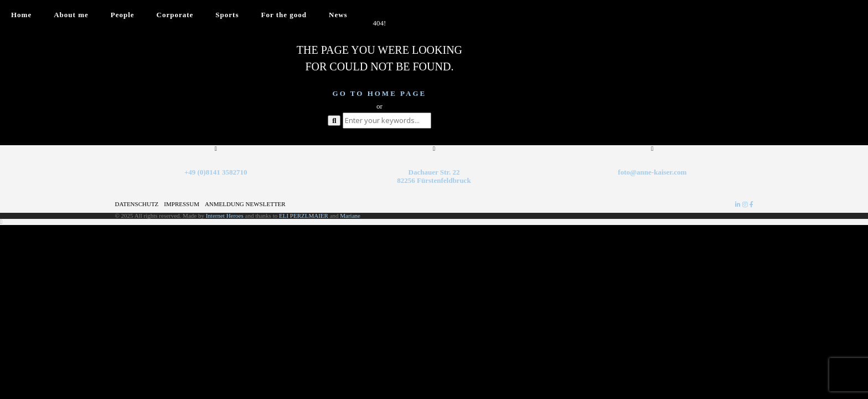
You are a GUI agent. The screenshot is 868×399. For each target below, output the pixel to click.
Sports (227, 15)
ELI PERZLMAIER (304, 216)
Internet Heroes (225, 216)
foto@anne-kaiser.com (652, 172)
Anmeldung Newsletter (245, 204)
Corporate (175, 15)
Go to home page (380, 93)
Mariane (350, 216)
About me (71, 15)
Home (21, 15)
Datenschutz (137, 204)
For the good (284, 15)
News (338, 15)
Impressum (182, 204)
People (123, 15)
